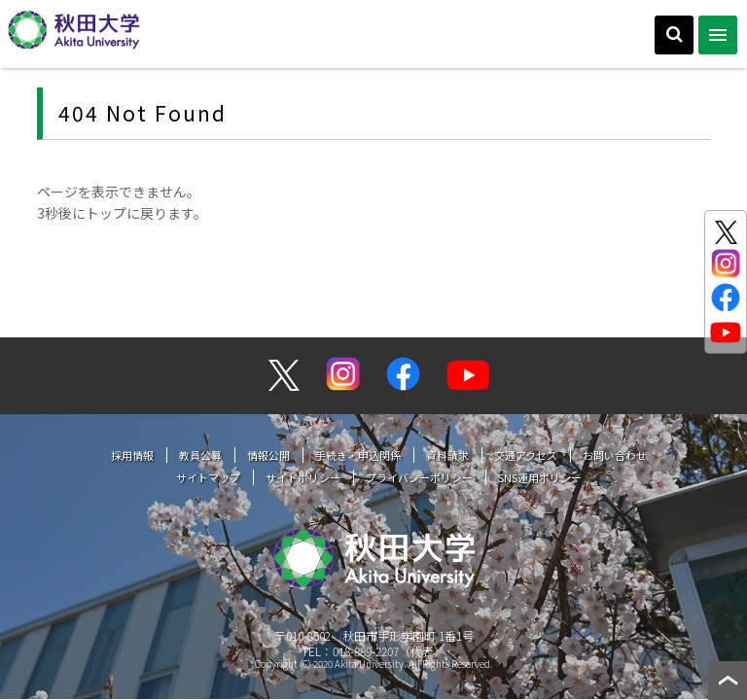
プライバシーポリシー (419, 477)
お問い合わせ (615, 455)
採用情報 (132, 455)
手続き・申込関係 (358, 455)
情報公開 (268, 455)
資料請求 (447, 455)
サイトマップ (208, 477)
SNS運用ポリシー (540, 477)
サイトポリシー (303, 477)
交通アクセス (526, 455)
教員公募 (200, 455)
